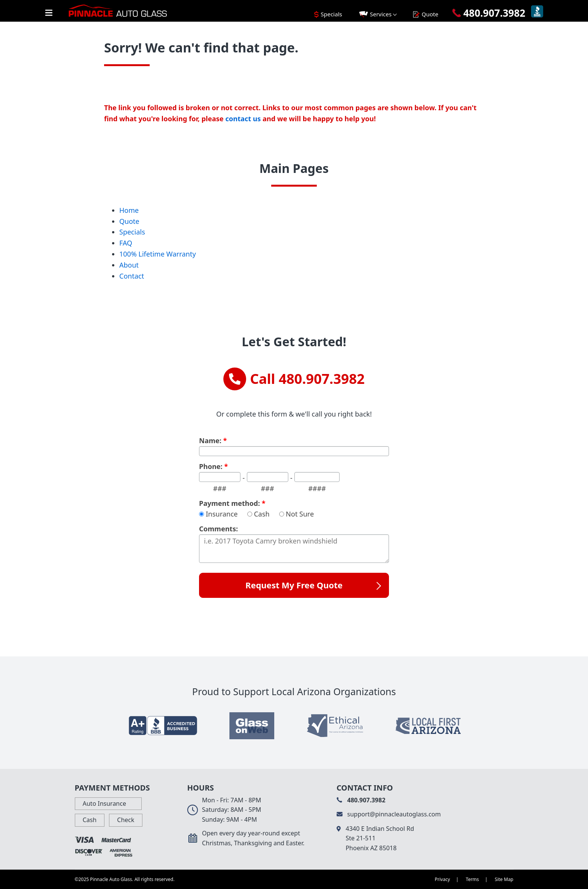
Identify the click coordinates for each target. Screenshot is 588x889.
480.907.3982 (361, 800)
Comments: (218, 529)
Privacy (443, 879)
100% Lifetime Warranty (158, 254)
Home (129, 210)
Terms (472, 879)
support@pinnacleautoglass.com (389, 814)
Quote (129, 221)
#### (317, 488)
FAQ (126, 243)
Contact (132, 276)
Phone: (213, 467)
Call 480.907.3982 (294, 379)
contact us (243, 119)
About (129, 265)
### (220, 488)
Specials (132, 232)
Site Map (504, 879)
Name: (213, 441)
